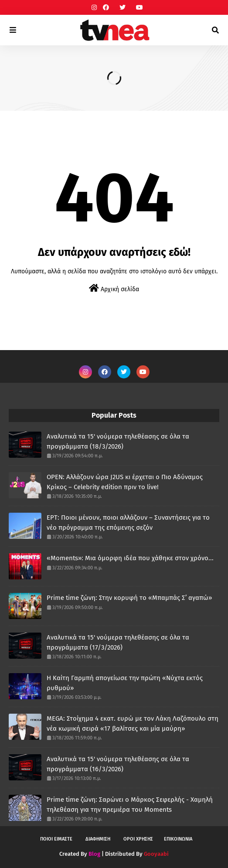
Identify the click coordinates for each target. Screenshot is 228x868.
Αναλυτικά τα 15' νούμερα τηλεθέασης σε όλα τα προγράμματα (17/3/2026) (118, 642)
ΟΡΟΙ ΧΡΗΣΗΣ (138, 839)
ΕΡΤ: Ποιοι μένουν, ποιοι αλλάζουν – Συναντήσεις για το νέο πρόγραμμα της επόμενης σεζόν (128, 523)
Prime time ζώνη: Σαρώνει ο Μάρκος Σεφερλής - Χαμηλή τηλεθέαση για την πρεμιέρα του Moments (130, 805)
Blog (94, 854)
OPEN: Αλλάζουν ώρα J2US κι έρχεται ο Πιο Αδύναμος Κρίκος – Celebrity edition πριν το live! (125, 482)
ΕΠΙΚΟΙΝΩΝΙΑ (178, 839)
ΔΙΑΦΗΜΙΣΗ (98, 839)
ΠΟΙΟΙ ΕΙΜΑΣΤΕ (56, 839)
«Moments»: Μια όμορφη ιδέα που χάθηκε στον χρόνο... (130, 558)
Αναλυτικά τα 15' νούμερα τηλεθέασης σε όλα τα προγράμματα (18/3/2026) (118, 441)
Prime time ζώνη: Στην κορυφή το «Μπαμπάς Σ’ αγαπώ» (129, 598)
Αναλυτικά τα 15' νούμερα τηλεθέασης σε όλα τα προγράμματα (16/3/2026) (118, 764)
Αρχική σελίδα (114, 288)
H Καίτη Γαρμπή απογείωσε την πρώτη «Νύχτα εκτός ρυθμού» (125, 683)
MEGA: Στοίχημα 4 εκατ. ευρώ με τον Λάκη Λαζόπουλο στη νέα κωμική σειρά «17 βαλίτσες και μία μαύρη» (133, 723)
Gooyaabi (156, 854)
